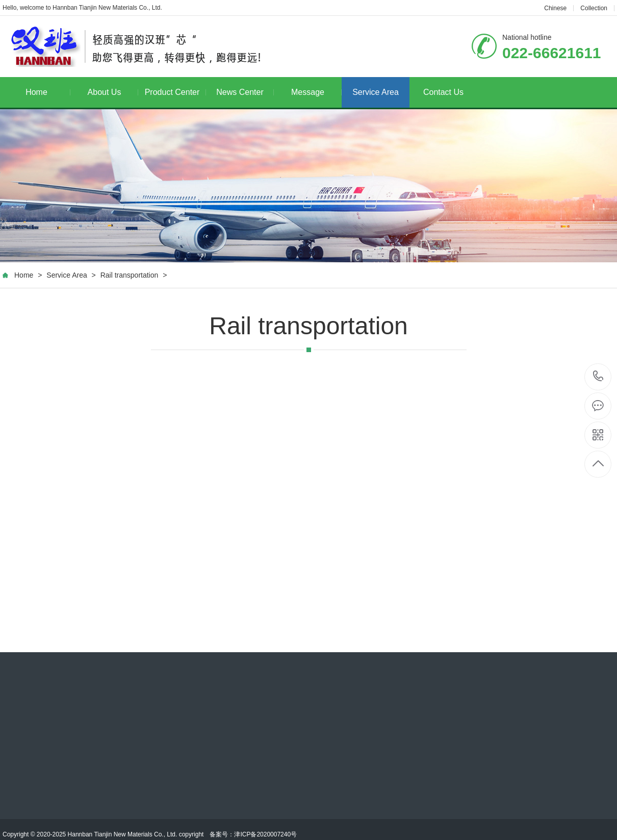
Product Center (175, 92)
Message (316, 92)
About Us (113, 92)
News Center (245, 92)
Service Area (376, 92)
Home (48, 92)
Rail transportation (130, 275)
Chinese (555, 8)
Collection (594, 8)
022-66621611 (598, 377)
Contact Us (443, 92)
